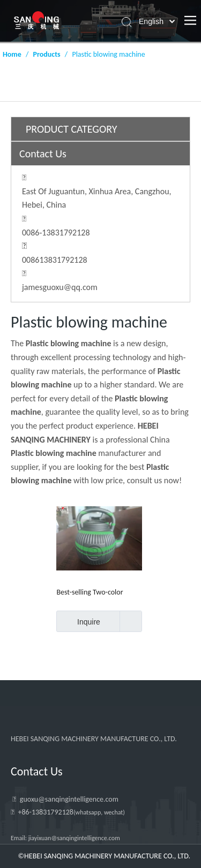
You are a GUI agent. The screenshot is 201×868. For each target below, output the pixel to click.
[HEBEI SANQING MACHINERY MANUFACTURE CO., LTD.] (98, 716)
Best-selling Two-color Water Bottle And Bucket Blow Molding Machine (94, 592)
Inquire (78, 621)
